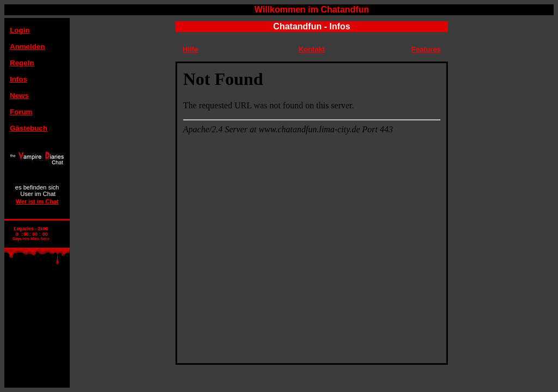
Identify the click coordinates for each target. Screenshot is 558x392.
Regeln (22, 63)
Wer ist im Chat (37, 201)
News (19, 96)
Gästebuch (29, 128)
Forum (21, 112)
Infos (19, 79)
